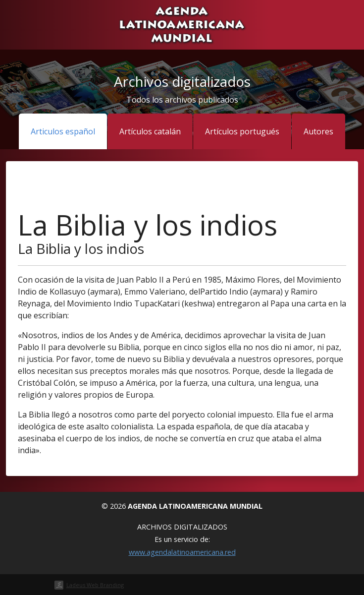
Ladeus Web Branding (95, 585)
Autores (318, 131)
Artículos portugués (242, 131)
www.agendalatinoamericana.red (182, 552)
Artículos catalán (150, 131)
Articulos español (63, 131)
